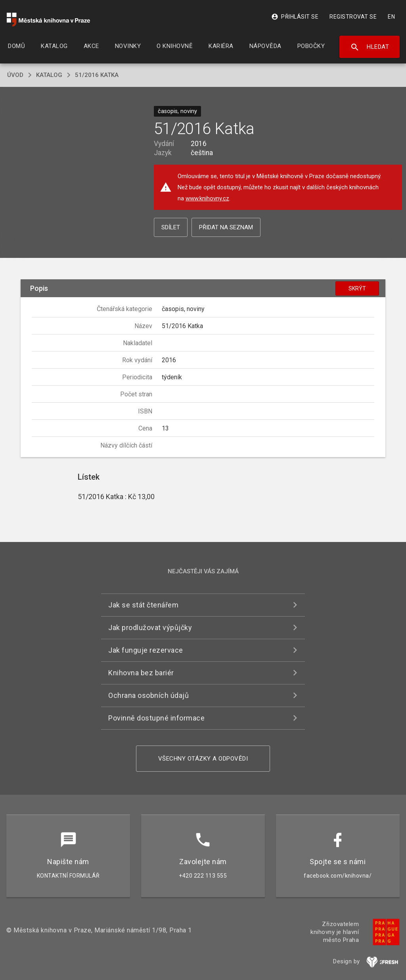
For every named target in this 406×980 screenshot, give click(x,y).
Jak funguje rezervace (146, 650)
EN (391, 17)
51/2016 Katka (97, 75)
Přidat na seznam (226, 227)
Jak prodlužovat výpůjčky (150, 627)
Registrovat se (353, 17)
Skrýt (357, 288)
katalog (49, 75)
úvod (15, 75)
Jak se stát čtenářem (143, 605)
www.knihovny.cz (207, 198)
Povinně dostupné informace (156, 718)
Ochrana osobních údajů (148, 695)
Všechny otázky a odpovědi (203, 759)
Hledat (370, 47)
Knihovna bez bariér (141, 673)
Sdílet (171, 227)
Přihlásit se (295, 17)
